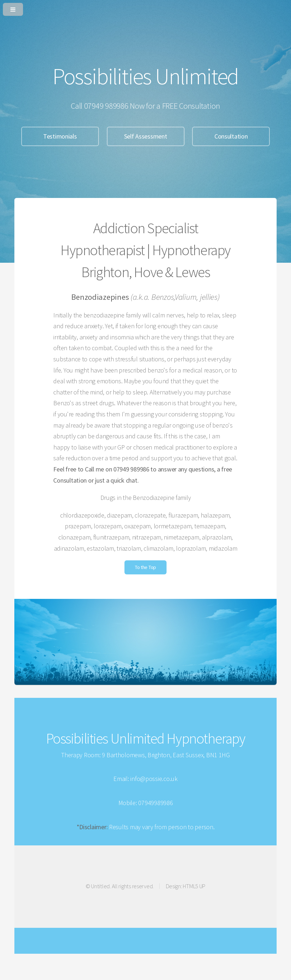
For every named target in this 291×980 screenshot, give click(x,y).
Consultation (231, 136)
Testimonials (60, 136)
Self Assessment (146, 136)
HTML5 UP (194, 886)
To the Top (145, 567)
